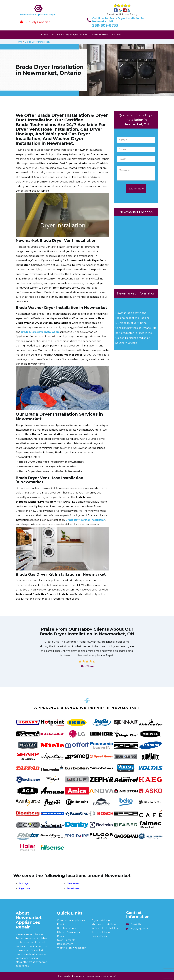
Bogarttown (25, 889)
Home (44, 34)
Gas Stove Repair (67, 928)
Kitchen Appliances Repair (68, 934)
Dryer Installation (101, 920)
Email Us (136, 924)
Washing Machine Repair (71, 948)
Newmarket (73, 884)
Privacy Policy (99, 936)
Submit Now (136, 189)
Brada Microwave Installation (40, 332)
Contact (117, 34)
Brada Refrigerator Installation (86, 520)
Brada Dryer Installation (37, 42)
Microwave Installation (104, 924)
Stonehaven (73, 889)
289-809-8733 (105, 25)
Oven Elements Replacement (66, 942)
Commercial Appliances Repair (71, 922)
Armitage (23, 884)
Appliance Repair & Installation (70, 34)
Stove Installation (101, 932)
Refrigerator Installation (105, 928)
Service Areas (100, 34)
